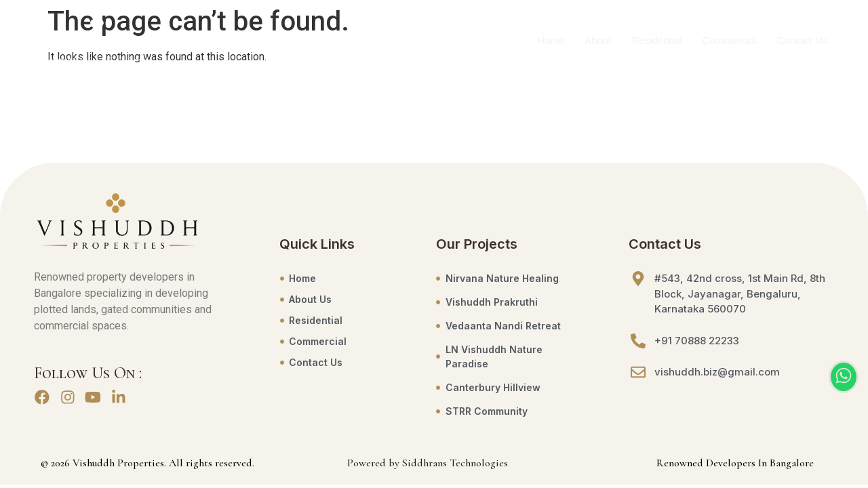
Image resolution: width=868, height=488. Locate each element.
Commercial (730, 41)
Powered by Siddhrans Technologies (428, 463)
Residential (657, 41)
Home (551, 41)
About (598, 41)
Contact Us (802, 41)
